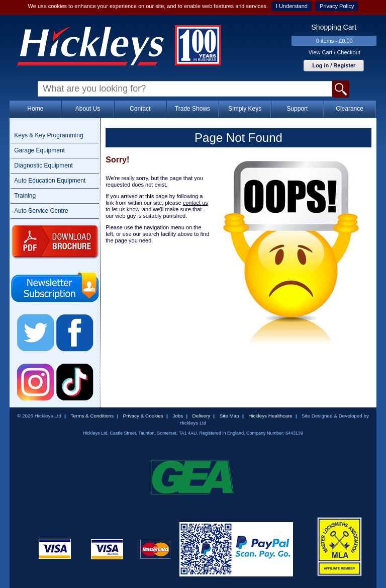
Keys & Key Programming (49, 135)
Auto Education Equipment (50, 181)
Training (25, 196)
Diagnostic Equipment (43, 165)
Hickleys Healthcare (270, 416)
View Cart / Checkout (334, 52)
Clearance (350, 109)
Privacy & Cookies (143, 416)
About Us (88, 109)
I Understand (292, 6)
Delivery (202, 416)
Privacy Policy (337, 6)
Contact (140, 109)
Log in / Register (334, 65)
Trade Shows (192, 109)
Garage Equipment (39, 150)
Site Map (229, 416)
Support (297, 109)
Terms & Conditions (92, 416)
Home (35, 109)
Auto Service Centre (41, 211)
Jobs (178, 416)
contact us (196, 203)
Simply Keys (245, 109)
